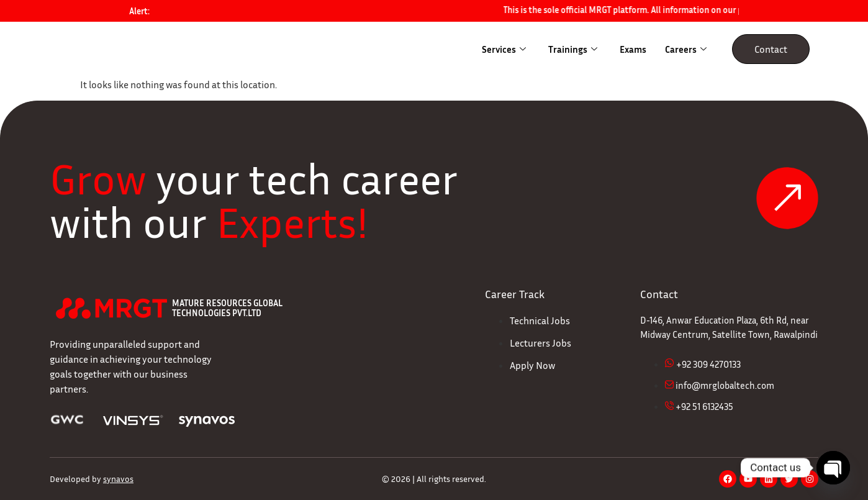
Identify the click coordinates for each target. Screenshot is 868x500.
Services (504, 49)
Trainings (573, 49)
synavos (118, 479)
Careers (686, 49)
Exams (633, 49)
